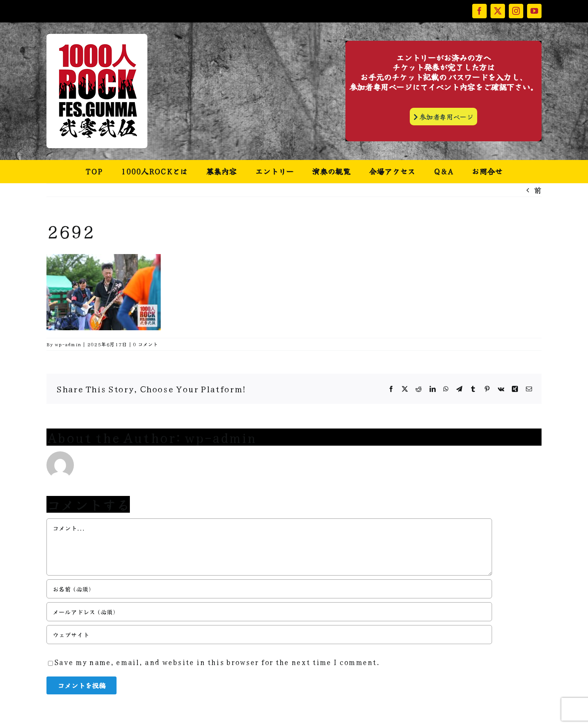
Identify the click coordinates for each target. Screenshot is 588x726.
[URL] (269, 635)
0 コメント (145, 344)
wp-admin (68, 344)
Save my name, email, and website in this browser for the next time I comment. (217, 662)
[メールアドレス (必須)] (269, 612)
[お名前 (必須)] (269, 589)
